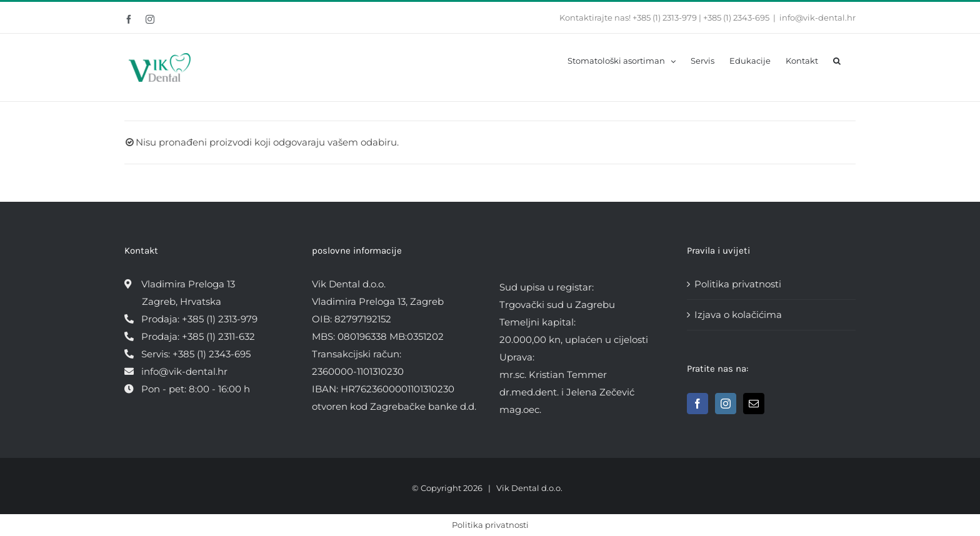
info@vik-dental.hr (817, 17)
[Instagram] (726, 404)
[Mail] (754, 404)
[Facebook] (697, 404)
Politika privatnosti (738, 284)
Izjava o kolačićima (738, 315)
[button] (837, 60)
